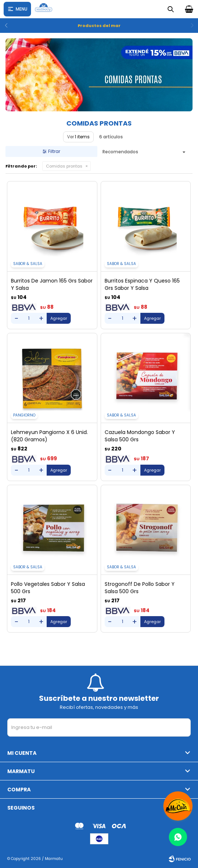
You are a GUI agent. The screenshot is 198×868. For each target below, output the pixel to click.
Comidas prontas (64, 166)
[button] (189, 26)
